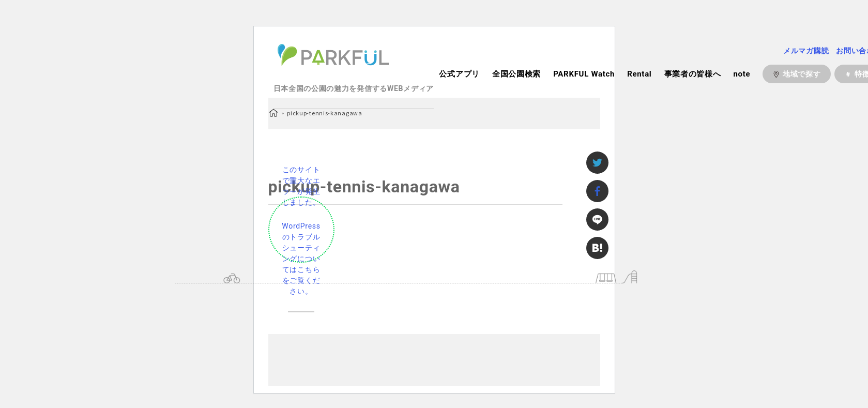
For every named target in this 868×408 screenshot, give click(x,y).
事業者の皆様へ (693, 74)
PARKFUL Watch (584, 74)
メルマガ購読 (806, 51)
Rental (639, 74)
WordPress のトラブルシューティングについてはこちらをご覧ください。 (301, 259)
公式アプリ (459, 74)
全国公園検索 (516, 74)
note (742, 74)
